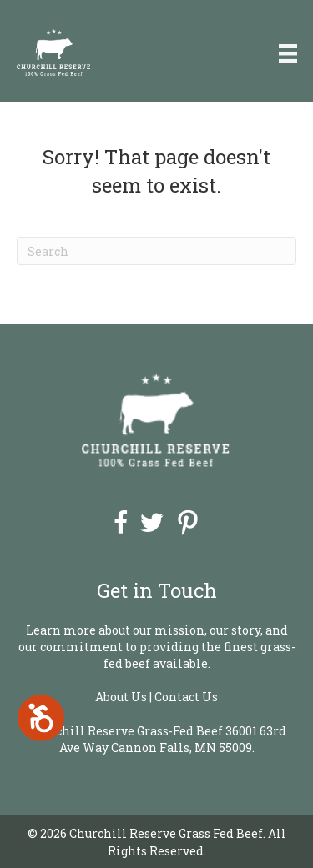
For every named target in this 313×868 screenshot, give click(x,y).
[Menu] (288, 53)
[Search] (156, 251)
